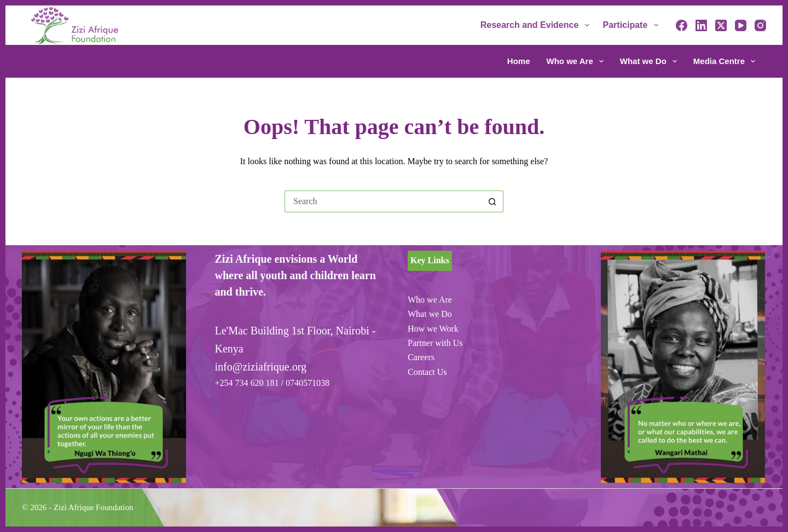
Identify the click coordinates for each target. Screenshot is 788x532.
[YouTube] (741, 25)
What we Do (651, 61)
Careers (421, 357)
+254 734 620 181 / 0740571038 (272, 383)
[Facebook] (682, 25)
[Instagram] (760, 25)
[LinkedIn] (701, 25)
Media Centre (724, 61)
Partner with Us (435, 343)
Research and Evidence (537, 25)
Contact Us (427, 372)
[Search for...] (383, 201)
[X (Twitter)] (721, 25)
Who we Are (577, 61)
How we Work (433, 329)
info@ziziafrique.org (261, 367)
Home (519, 61)
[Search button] (493, 201)
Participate (633, 25)
